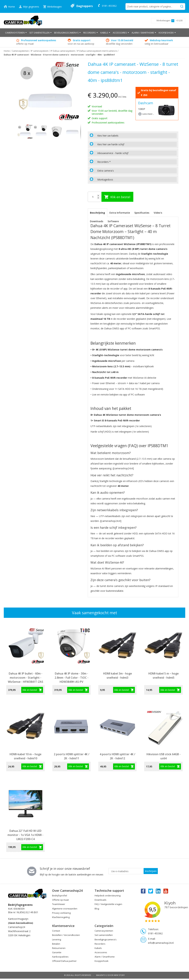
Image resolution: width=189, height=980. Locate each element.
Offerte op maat (60, 900)
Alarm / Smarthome (105, 957)
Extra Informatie (120, 213)
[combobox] (155, 7)
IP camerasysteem (40, 51)
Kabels (98, 948)
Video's (158, 213)
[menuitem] (16, 33)
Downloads (97, 221)
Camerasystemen (20, 51)
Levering (57, 939)
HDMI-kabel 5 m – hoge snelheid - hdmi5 (164, 676)
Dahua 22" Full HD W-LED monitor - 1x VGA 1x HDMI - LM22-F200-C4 (25, 835)
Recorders (100, 944)
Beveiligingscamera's (106, 939)
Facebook (143, 891)
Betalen (56, 944)
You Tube (166, 891)
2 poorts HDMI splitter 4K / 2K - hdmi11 (72, 756)
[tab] (133, 136)
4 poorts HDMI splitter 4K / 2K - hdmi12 (117, 756)
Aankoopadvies (60, 957)
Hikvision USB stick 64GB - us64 (164, 756)
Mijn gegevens (31, 7)
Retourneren (59, 948)
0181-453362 (109, 6)
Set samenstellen (104, 935)
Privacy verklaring (61, 913)
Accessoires (101, 952)
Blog (97, 909)
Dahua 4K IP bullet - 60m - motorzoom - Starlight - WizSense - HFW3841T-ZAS (26, 678)
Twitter (151, 891)
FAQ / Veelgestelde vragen (108, 904)
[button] (41, 132)
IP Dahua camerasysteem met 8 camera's (97, 51)
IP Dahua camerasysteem (63, 51)
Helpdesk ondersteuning (108, 896)
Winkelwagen (54, 7)
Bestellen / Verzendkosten (66, 935)
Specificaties (142, 213)
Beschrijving (97, 213)
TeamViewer (59, 904)
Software (113, 221)
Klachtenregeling (61, 917)
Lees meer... (148, 114)
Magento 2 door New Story (110, 975)
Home (11, 7)
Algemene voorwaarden (65, 909)
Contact (56, 931)
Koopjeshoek (102, 961)
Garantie (57, 952)
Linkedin (158, 891)
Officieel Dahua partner (64, 961)
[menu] (94, 33)
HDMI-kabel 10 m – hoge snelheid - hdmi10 (26, 756)
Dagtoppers (85, 6)
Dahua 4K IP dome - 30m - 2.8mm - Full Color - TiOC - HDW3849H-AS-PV (72, 678)
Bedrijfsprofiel (60, 896)
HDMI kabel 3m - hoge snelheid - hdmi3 (118, 676)
